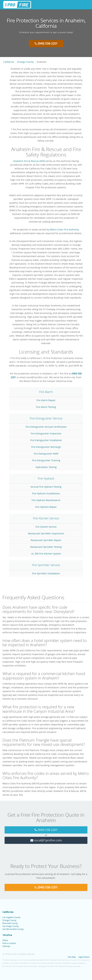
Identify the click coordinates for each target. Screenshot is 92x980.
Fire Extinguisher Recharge (46, 447)
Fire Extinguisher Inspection (46, 433)
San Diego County (11, 926)
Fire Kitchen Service (46, 518)
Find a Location (9, 943)
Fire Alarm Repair (46, 400)
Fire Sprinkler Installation (46, 573)
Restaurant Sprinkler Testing (46, 547)
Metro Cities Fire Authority (64, 229)
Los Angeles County (11, 917)
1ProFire (7, 935)
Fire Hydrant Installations (46, 493)
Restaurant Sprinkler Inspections (46, 533)
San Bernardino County (13, 929)
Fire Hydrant (46, 478)
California (9, 62)
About (5, 940)
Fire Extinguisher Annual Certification (46, 427)
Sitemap (6, 946)
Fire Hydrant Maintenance (46, 500)
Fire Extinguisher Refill (46, 454)
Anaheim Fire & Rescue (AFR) (29, 161)
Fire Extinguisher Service (46, 418)
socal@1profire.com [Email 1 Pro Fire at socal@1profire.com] (46, 840)
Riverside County (10, 923)
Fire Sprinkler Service (46, 565)
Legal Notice (84, 957)
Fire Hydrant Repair (46, 507)
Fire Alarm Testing (46, 407)
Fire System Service (46, 527)
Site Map (72, 957)
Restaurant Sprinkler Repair (46, 540)
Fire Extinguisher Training (46, 460)
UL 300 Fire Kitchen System (46, 554)
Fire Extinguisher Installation (46, 440)
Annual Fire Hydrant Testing (46, 487)
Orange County (25, 62)
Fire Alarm (46, 392)
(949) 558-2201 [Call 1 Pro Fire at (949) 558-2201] (46, 43)
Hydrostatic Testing (46, 467)
